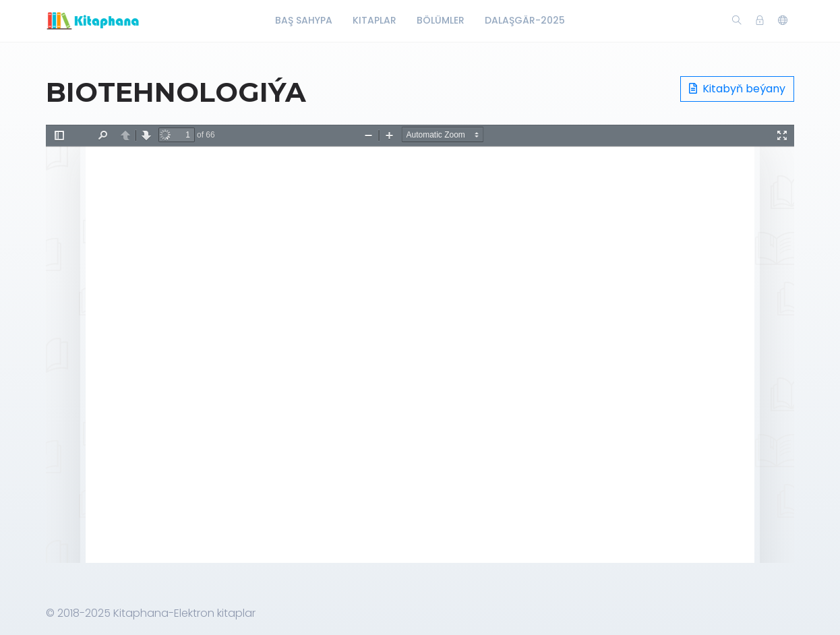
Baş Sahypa (304, 20)
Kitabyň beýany (737, 89)
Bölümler (441, 20)
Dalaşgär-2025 (525, 20)
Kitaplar (374, 20)
